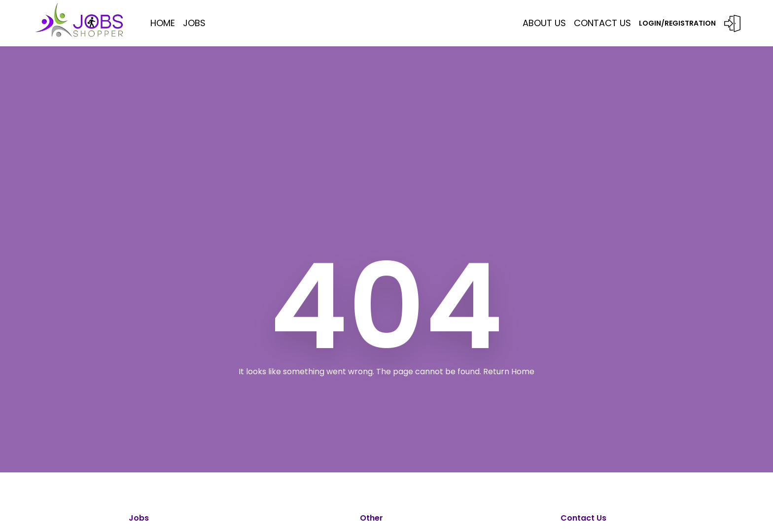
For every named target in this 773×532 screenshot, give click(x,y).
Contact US (602, 23)
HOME (163, 23)
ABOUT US (544, 23)
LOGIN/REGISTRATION (690, 23)
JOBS (194, 23)
